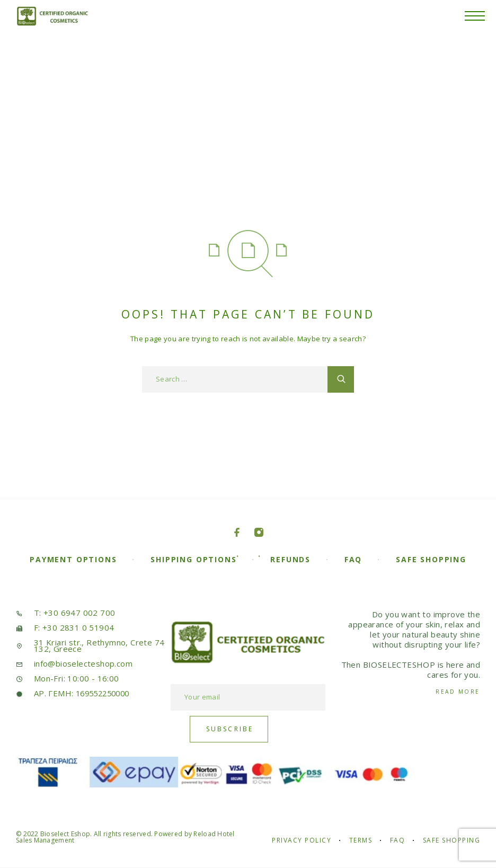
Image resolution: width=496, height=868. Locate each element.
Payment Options (73, 559)
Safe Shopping (431, 559)
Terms (361, 840)
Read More (458, 692)
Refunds (290, 559)
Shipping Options (193, 559)
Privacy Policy (302, 840)
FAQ (353, 559)
